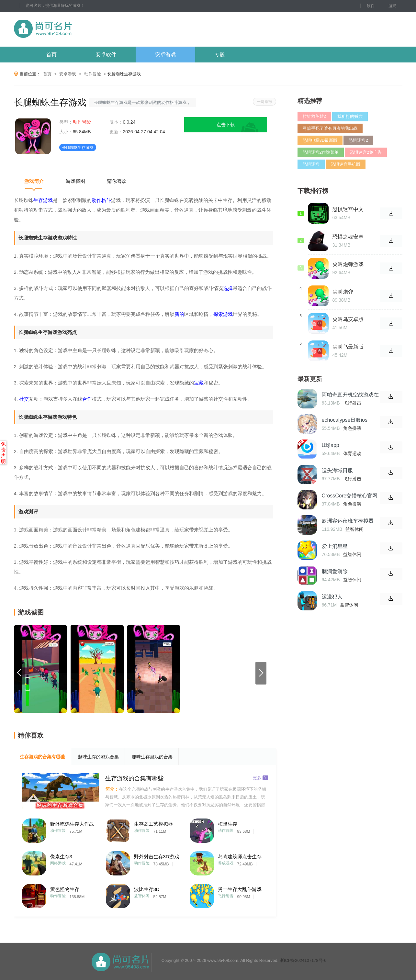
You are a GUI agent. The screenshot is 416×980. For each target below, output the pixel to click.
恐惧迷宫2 (358, 140)
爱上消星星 (335, 546)
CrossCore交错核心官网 (350, 496)
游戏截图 (75, 181)
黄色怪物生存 (65, 889)
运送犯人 (332, 597)
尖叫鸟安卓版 (348, 319)
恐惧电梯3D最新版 (320, 140)
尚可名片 (78, 29)
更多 (260, 778)
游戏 (392, 6)
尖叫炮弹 (343, 292)
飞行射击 (226, 896)
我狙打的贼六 (350, 116)
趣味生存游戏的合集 (152, 757)
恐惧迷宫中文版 (348, 209)
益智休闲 (142, 896)
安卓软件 (106, 55)
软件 (371, 6)
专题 (220, 55)
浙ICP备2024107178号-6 (303, 960)
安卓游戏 (165, 55)
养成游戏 (226, 863)
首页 (51, 55)
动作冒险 (93, 74)
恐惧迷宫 (311, 164)
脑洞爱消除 (335, 571)
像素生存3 (61, 857)
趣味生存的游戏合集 (98, 757)
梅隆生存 (228, 824)
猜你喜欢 (117, 181)
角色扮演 (352, 428)
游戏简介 (34, 181)
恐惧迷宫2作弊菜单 (321, 152)
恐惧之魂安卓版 (348, 237)
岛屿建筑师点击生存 (240, 857)
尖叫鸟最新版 (348, 347)
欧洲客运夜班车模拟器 (348, 521)
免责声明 (3, 453)
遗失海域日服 (337, 470)
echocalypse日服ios (345, 420)
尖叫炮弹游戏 (348, 264)
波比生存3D (147, 889)
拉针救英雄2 (314, 116)
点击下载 (226, 125)
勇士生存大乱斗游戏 (240, 889)
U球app (331, 445)
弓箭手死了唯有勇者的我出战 (330, 128)
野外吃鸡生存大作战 (72, 824)
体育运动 (352, 453)
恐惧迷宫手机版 (346, 164)
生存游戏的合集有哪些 (42, 757)
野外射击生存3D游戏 (157, 857)
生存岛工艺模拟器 (153, 824)
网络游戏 (58, 863)
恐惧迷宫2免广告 (366, 152)
